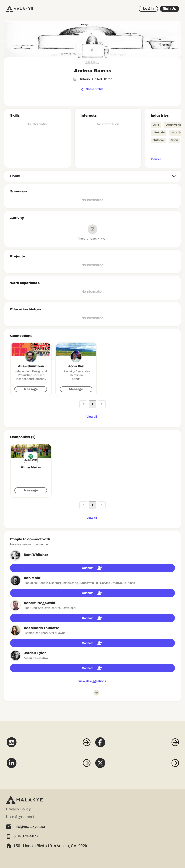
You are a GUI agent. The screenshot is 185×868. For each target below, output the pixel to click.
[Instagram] (48, 745)
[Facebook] (137, 745)
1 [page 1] (92, 404)
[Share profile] (92, 89)
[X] (137, 766)
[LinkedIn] (48, 766)
